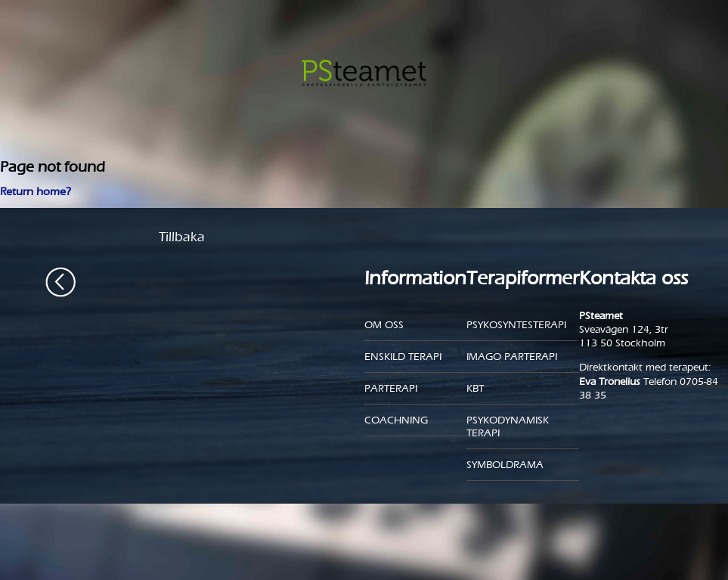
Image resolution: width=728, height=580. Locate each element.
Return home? (36, 191)
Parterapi (391, 388)
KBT (475, 388)
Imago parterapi (512, 357)
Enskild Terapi (403, 357)
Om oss (384, 325)
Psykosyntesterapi (516, 325)
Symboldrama (505, 465)
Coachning (396, 420)
